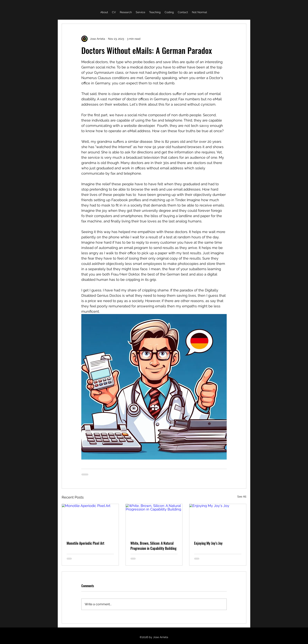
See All (242, 497)
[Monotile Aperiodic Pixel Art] (90, 520)
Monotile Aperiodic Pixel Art (85, 543)
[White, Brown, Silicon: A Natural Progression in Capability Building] (154, 520)
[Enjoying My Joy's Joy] (218, 520)
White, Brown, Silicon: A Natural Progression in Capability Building (153, 546)
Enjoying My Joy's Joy (208, 543)
